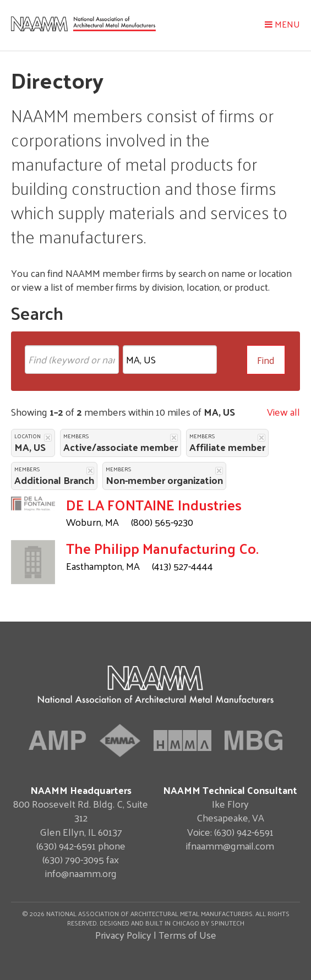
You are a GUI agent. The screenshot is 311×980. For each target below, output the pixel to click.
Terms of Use (187, 935)
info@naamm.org (81, 873)
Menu (282, 24)
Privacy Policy (123, 935)
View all (283, 412)
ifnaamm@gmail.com (230, 845)
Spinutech (228, 923)
